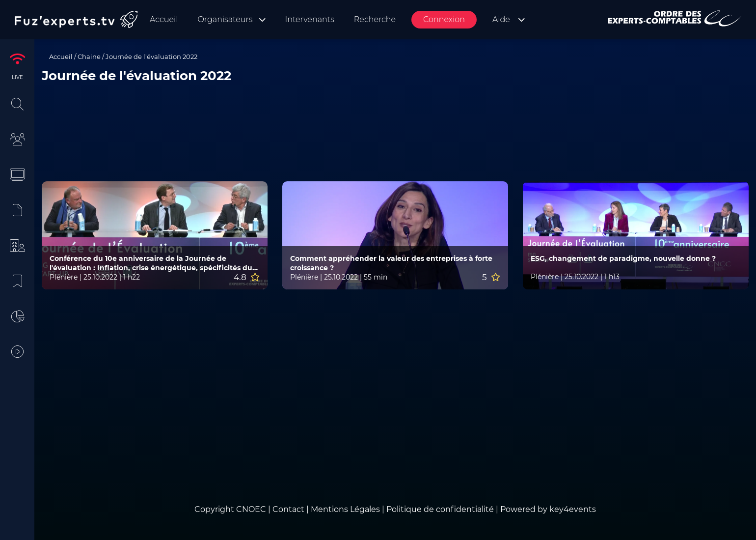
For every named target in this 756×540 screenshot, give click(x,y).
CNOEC (251, 509)
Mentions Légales (345, 509)
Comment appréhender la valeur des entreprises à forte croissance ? (391, 263)
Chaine (89, 57)
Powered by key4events (548, 509)
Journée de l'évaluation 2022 (151, 57)
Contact (289, 509)
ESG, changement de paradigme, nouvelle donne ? (623, 258)
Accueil (61, 57)
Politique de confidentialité (440, 509)
